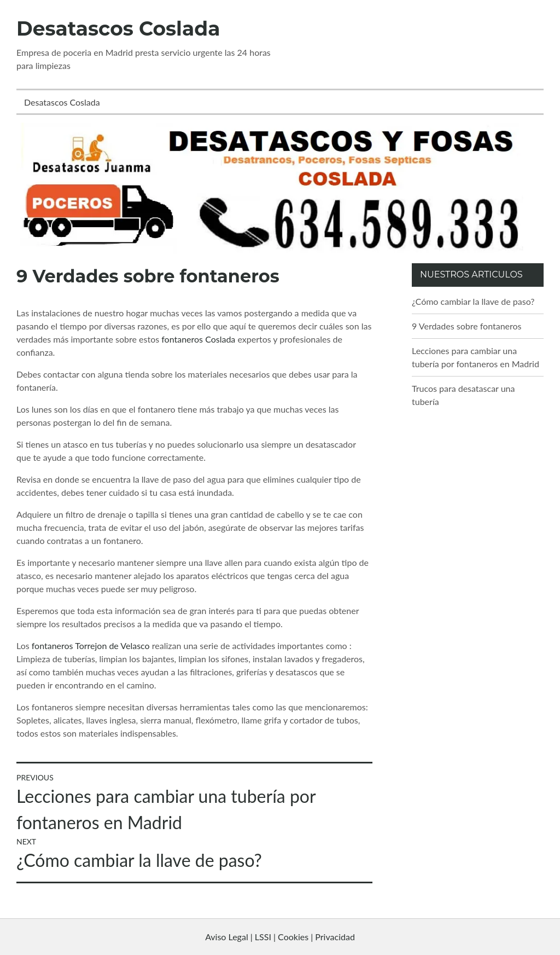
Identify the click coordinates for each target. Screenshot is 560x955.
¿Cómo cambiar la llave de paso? (473, 301)
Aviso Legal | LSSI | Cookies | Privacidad (280, 937)
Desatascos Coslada (118, 28)
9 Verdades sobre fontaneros (467, 326)
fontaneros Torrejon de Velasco (91, 646)
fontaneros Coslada (198, 339)
